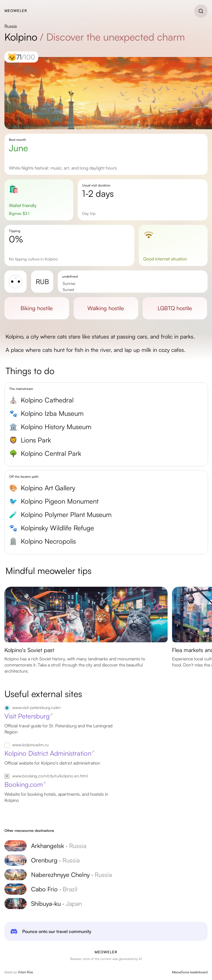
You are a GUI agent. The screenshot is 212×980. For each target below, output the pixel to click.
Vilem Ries (25, 972)
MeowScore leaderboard (190, 972)
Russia (11, 26)
